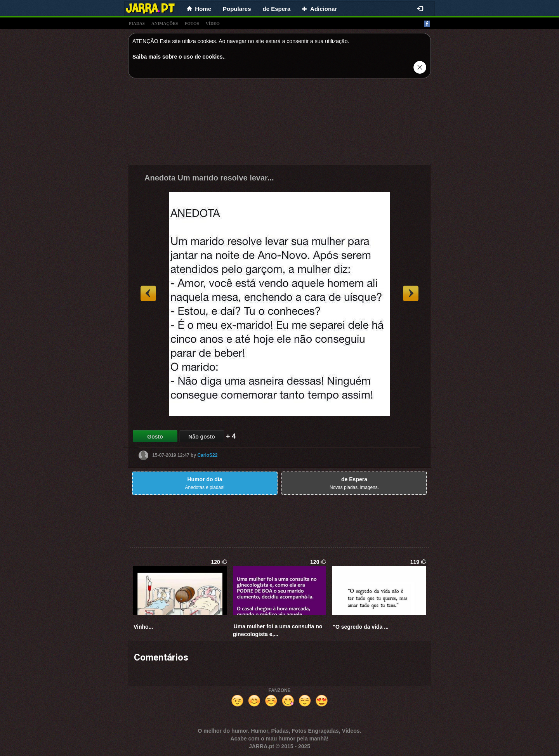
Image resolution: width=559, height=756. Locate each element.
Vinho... (143, 627)
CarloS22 (207, 455)
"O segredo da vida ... (361, 627)
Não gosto (201, 437)
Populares (237, 9)
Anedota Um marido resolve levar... (209, 178)
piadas (137, 23)
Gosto (155, 437)
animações (165, 23)
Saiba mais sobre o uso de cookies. (178, 57)
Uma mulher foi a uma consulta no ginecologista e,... (278, 630)
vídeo (213, 23)
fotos (192, 23)
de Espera (277, 9)
